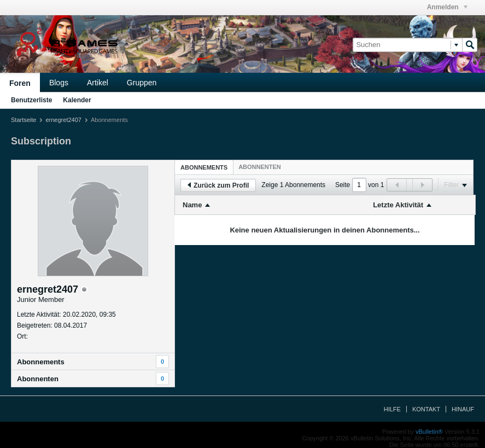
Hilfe (392, 409)
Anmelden (447, 7)
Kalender (77, 100)
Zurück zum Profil (218, 185)
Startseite (24, 120)
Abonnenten (38, 379)
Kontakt (426, 409)
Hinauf (463, 409)
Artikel (98, 83)
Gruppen (142, 83)
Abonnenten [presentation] (260, 167)
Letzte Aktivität (398, 205)
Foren (20, 83)
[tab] (204, 167)
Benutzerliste (31, 100)
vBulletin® (429, 432)
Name (192, 205)
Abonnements (41, 362)
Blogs (59, 83)
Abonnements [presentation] (204, 167)
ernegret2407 (63, 120)
